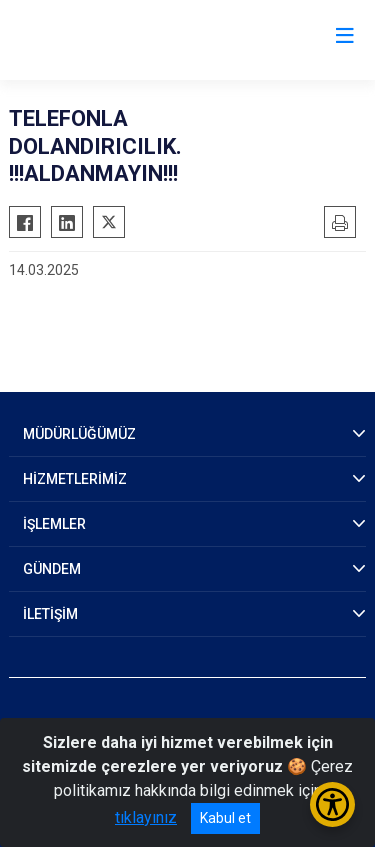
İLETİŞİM (50, 614)
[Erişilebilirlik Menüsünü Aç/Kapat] (332, 804)
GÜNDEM (52, 569)
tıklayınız (146, 817)
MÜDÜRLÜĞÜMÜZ (79, 434)
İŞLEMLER (54, 524)
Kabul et (225, 818)
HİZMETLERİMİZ (75, 479)
